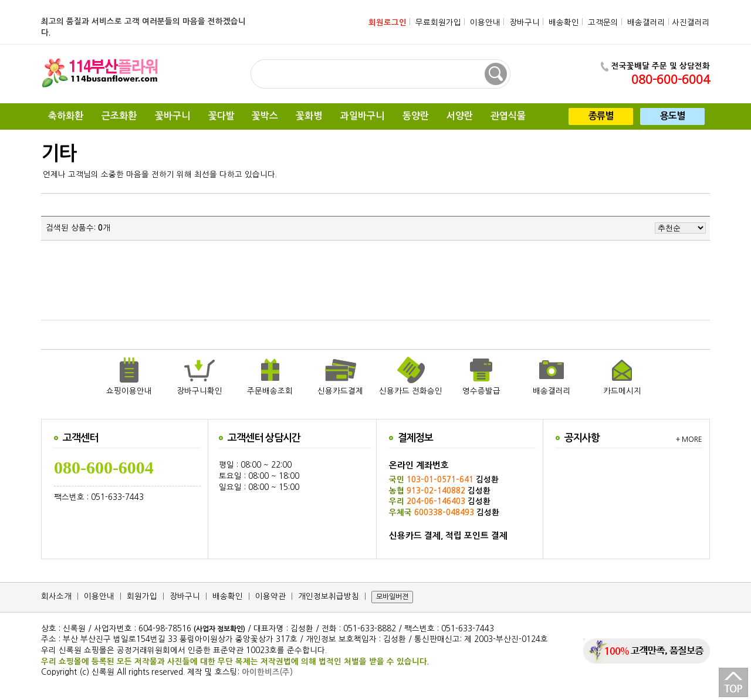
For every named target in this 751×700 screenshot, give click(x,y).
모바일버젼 (392, 597)
